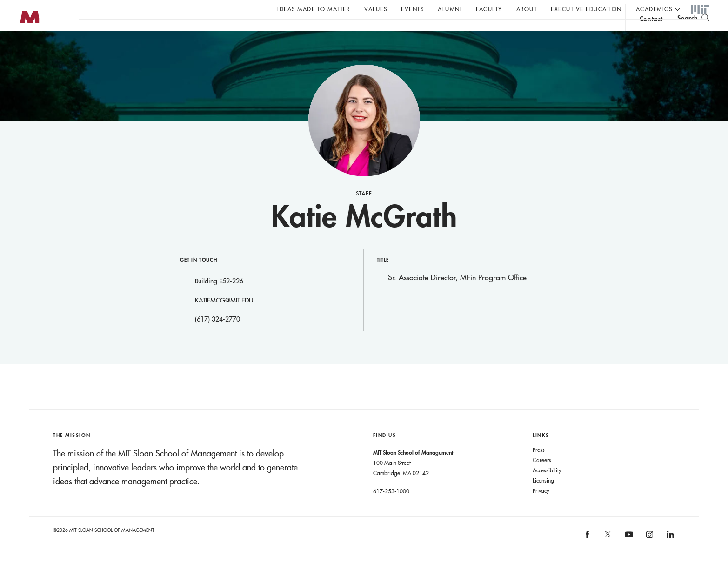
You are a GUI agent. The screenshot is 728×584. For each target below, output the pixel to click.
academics (654, 9)
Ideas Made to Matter (314, 9)
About (527, 9)
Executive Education (586, 9)
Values (376, 9)
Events (412, 9)
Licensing (543, 499)
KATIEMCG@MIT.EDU (224, 319)
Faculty (489, 9)
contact (651, 34)
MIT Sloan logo (24, 46)
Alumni (450, 9)
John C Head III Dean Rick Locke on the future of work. (258, 33)
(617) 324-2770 (217, 338)
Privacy (541, 509)
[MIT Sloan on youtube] (628, 558)
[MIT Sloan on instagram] (649, 556)
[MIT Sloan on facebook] (588, 556)
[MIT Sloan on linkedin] (670, 556)
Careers (542, 478)
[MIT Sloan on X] (608, 556)
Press (539, 468)
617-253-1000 (391, 510)
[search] (693, 33)
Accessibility (547, 489)
